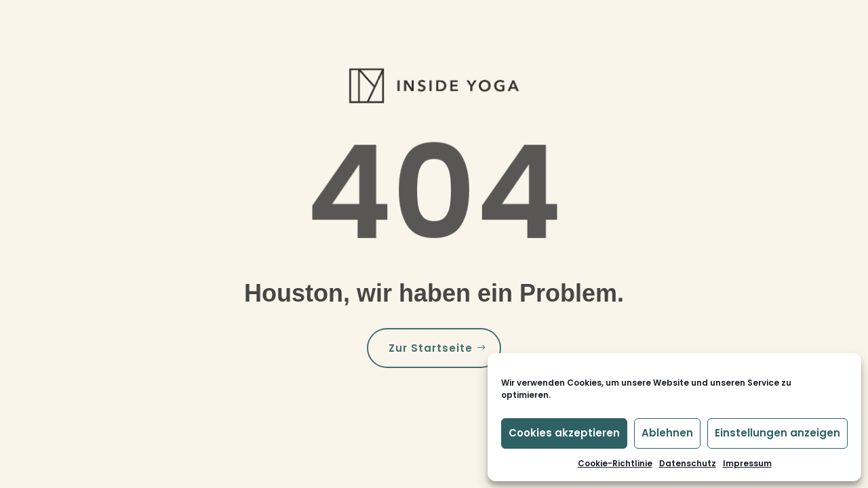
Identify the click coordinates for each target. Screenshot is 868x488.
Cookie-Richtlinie (615, 463)
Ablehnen (667, 433)
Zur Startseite (431, 348)
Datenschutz (688, 463)
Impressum (747, 463)
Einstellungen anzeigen (777, 433)
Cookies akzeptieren (564, 433)
